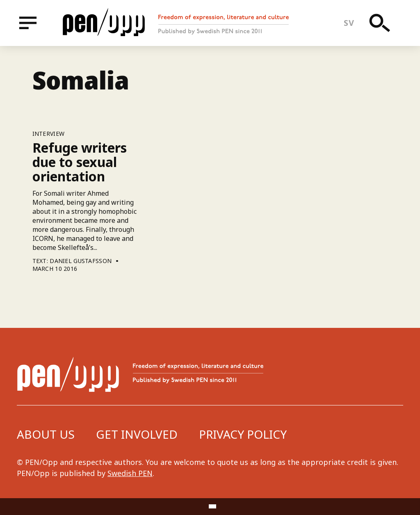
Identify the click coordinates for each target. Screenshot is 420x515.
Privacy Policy (243, 434)
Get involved (137, 434)
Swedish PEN (130, 473)
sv (349, 23)
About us (46, 434)
